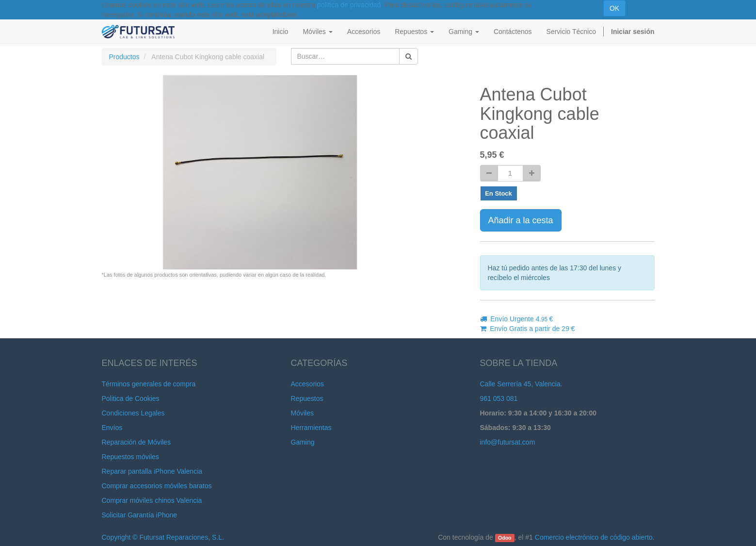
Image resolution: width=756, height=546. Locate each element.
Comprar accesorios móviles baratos (157, 486)
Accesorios (307, 384)
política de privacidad (349, 5)
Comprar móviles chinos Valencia (152, 500)
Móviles (302, 413)
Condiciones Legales (133, 413)
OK (614, 8)
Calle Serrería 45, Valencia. (521, 384)
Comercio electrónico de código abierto (594, 537)
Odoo (505, 538)
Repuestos (307, 398)
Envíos (112, 428)
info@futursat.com (508, 442)
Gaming (303, 442)
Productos (124, 57)
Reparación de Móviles (136, 442)
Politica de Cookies (131, 398)
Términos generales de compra (149, 384)
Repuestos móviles (130, 457)
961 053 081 (499, 398)
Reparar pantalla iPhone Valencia (152, 471)
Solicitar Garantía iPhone (140, 515)
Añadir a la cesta (521, 220)
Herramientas (311, 428)
